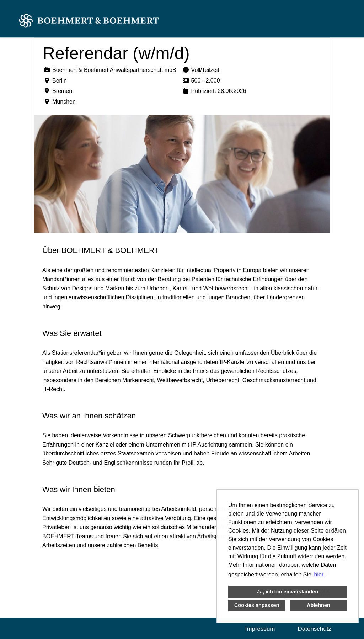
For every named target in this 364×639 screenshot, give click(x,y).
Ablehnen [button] (318, 605)
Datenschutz (315, 629)
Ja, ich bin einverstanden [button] (288, 592)
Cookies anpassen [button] (257, 605)
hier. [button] (320, 574)
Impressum (260, 629)
